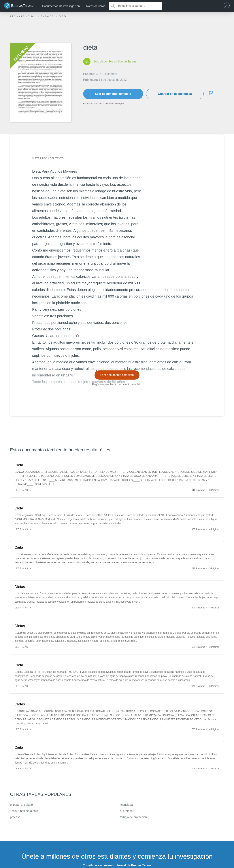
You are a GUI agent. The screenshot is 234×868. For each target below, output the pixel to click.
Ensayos (48, 16)
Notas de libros (96, 6)
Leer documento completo (113, 94)
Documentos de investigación (61, 6)
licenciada (126, 805)
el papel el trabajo (21, 805)
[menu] (228, 6)
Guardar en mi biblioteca (175, 94)
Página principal (23, 16)
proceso (15, 817)
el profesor (127, 811)
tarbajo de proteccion (133, 817)
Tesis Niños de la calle (24, 811)
